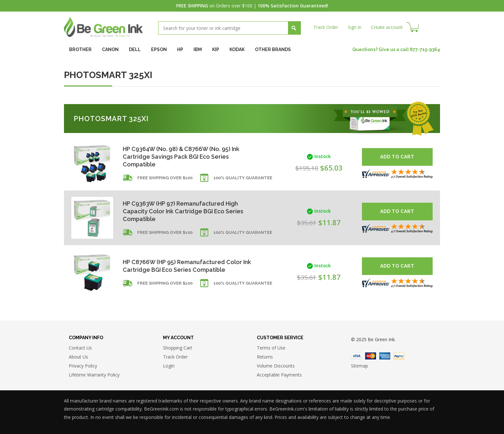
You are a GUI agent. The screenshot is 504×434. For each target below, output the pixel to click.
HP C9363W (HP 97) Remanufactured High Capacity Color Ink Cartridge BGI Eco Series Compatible (184, 211)
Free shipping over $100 (165, 178)
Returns (265, 357)
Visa (356, 356)
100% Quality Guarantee (243, 178)
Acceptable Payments (279, 375)
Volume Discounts (276, 366)
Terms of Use (271, 348)
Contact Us (80, 348)
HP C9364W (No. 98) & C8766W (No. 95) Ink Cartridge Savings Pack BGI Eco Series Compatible (181, 157)
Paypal (399, 356)
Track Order (326, 27)
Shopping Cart (178, 348)
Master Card (371, 356)
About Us (78, 357)
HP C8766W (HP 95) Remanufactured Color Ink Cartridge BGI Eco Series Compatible (187, 266)
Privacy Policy (83, 366)
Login (169, 366)
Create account (387, 27)
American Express (385, 356)
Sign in (355, 27)
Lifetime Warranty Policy (94, 375)
